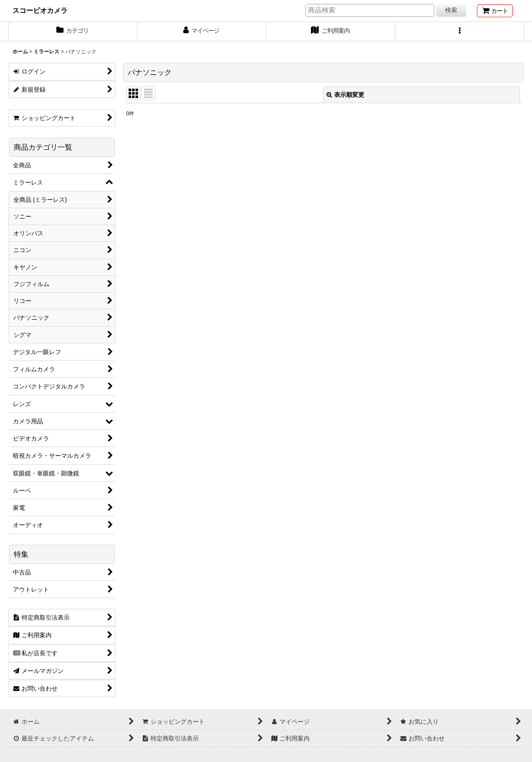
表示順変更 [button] (345, 95)
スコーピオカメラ (40, 10)
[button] (460, 31)
